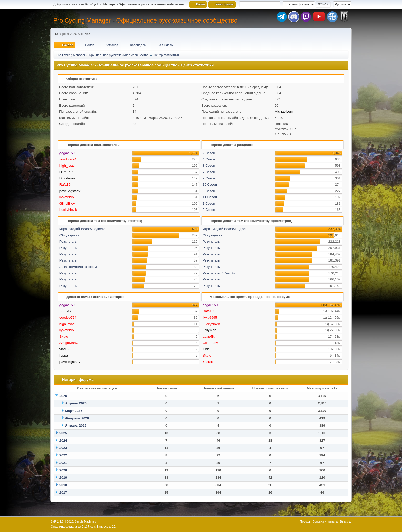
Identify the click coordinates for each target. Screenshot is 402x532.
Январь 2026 (76, 426)
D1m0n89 (67, 172)
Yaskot (208, 362)
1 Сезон (209, 204)
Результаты (68, 241)
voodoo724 (68, 159)
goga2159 (67, 153)
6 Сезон (209, 191)
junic (206, 349)
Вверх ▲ (346, 521)
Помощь (305, 521)
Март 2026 (74, 411)
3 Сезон (209, 210)
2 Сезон (209, 153)
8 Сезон (209, 166)
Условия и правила (325, 521)
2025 (63, 433)
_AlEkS (65, 311)
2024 (63, 440)
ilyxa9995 (67, 197)
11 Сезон (210, 197)
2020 (63, 470)
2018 (63, 485)
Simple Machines (85, 521)
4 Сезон (209, 159)
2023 (63, 448)
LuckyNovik (68, 210)
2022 (63, 455)
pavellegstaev (70, 191)
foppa (64, 355)
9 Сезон (209, 178)
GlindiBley (67, 204)
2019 (63, 478)
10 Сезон (210, 185)
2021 (63, 463)
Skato (64, 336)
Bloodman (67, 178)
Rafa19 (65, 185)
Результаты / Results (219, 273)
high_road (67, 166)
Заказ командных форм (78, 267)
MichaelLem (284, 112)
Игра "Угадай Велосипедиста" (83, 229)
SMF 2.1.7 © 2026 (62, 521)
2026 (63, 396)
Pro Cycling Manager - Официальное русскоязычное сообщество (145, 20)
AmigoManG (69, 343)
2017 (63, 492)
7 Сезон (209, 172)
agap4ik (209, 336)
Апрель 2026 (76, 403)
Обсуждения (69, 235)
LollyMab (209, 330)
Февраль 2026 (77, 418)
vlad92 (64, 349)
